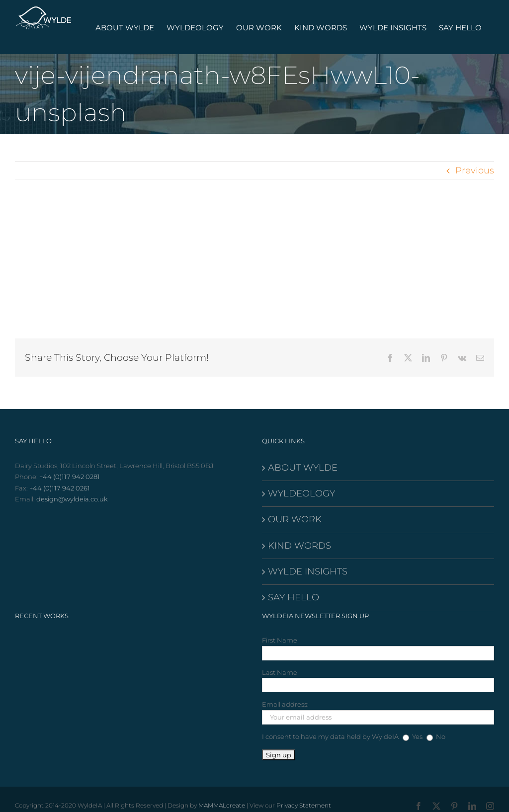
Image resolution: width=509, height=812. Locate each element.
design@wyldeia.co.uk (72, 499)
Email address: (285, 704)
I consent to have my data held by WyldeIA (330, 736)
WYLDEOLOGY (301, 493)
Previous (475, 170)
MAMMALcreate (222, 805)
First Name (280, 640)
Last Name (280, 672)
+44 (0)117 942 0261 (60, 488)
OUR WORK (295, 519)
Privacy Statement (304, 805)
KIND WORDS (299, 546)
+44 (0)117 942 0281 (70, 477)
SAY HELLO (294, 597)
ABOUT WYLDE (303, 468)
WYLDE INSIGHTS (308, 571)
